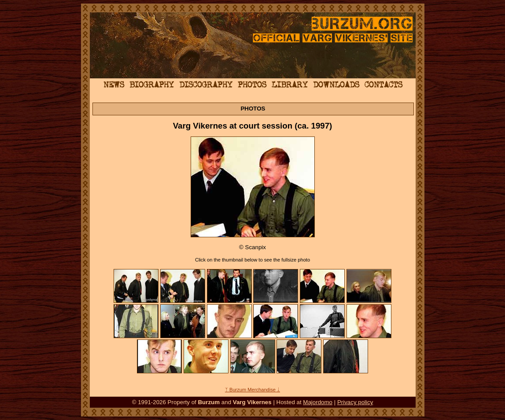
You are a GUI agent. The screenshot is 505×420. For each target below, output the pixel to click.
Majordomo (318, 402)
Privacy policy (355, 402)
